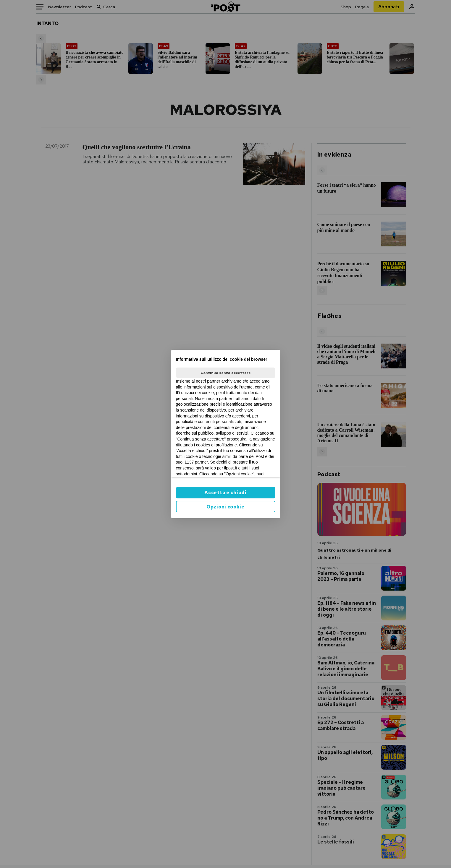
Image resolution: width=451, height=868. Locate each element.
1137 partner (196, 462)
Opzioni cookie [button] (226, 507)
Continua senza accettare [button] (226, 373)
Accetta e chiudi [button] (225, 493)
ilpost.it (231, 468)
